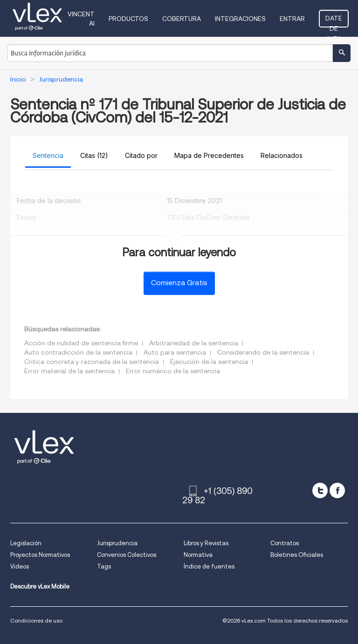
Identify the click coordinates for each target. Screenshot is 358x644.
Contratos (285, 543)
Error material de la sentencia (69, 371)
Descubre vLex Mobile (40, 586)
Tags (104, 566)
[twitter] (320, 490)
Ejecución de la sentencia (209, 362)
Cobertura (182, 19)
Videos (20, 566)
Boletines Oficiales (297, 555)
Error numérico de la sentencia (173, 371)
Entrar (292, 19)
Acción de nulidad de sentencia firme (81, 343)
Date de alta (334, 21)
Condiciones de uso (36, 620)
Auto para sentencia (175, 352)
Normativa (198, 555)
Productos (128, 19)
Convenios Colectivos (127, 555)
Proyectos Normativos (40, 555)
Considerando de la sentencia (263, 352)
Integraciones (240, 19)
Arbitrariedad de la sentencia (194, 343)
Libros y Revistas (206, 543)
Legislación (26, 543)
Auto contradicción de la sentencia (78, 352)
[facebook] (337, 490)
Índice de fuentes (209, 566)
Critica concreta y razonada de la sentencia (92, 362)
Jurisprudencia (117, 543)
